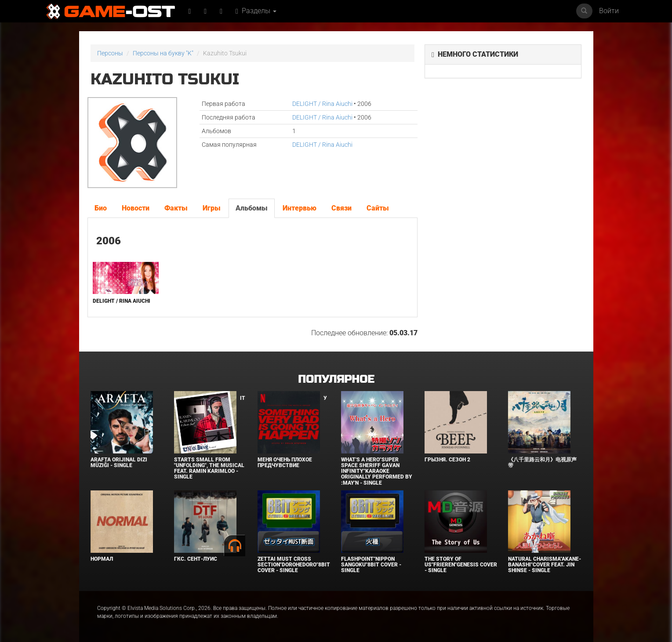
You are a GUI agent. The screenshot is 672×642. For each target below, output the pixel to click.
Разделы (256, 11)
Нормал (102, 559)
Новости (136, 208)
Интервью (300, 208)
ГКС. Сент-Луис (196, 559)
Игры (212, 208)
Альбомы (252, 208)
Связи (341, 208)
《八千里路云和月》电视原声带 (542, 462)
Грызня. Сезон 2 (447, 460)
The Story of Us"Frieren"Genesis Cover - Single (461, 565)
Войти (609, 11)
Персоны (110, 53)
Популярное (336, 379)
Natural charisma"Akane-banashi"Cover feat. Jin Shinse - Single (545, 565)
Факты (176, 208)
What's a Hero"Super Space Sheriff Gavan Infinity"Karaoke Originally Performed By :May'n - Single (377, 471)
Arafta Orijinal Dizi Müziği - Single (119, 462)
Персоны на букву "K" (163, 53)
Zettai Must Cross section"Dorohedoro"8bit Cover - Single (294, 565)
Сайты (378, 208)
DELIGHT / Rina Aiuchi (322, 104)
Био (101, 208)
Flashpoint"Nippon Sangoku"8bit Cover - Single (371, 565)
